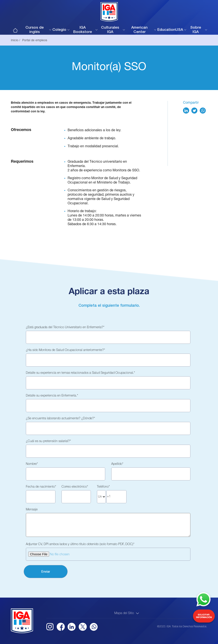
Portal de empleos (35, 41)
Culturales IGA (110, 30)
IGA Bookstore (83, 30)
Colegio (59, 30)
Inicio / (16, 41)
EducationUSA (170, 30)
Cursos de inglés (35, 30)
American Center (139, 30)
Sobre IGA (196, 30)
